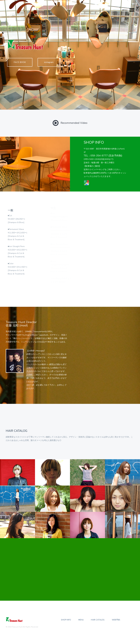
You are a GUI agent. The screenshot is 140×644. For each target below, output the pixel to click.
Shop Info (66, 620)
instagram (49, 62)
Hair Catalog (98, 620)
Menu (81, 620)
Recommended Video (70, 123)
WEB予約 (116, 620)
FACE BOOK (20, 62)
